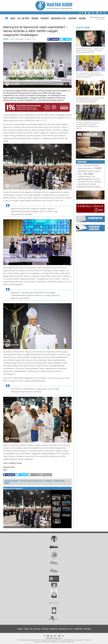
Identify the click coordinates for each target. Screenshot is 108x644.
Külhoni (35, 18)
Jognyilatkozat (55, 642)
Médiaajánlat (46, 642)
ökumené (82, 171)
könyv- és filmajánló (85, 165)
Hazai (13, 18)
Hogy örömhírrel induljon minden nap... (90, 138)
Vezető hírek (83, 28)
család (98, 168)
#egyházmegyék (11, 481)
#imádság (48, 481)
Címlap (20, 629)
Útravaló (96, 187)
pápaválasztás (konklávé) (87, 184)
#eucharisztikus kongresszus (31, 481)
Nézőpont (73, 18)
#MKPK (7, 483)
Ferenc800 (81, 182)
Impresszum (38, 642)
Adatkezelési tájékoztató (67, 642)
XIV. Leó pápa (23, 18)
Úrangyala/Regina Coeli (86, 176)
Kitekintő (45, 18)
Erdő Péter (96, 179)
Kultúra (82, 18)
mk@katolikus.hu (71, 640)
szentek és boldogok (94, 182)
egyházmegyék (84, 179)
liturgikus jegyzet (94, 171)
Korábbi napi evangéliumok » (95, 157)
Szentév (90, 187)
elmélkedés (82, 187)
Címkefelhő (82, 162)
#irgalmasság (59, 481)
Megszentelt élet (59, 18)
